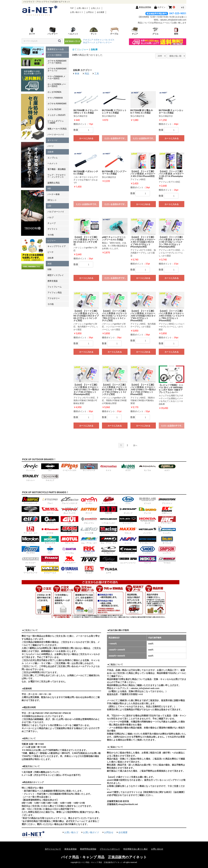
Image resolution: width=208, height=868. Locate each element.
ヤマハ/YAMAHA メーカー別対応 (56, 77)
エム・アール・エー (89, 540)
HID (49, 189)
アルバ (50, 500)
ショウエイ (147, 550)
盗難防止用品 (54, 183)
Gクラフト (50, 520)
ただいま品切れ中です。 (116, 138)
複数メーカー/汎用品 (57, 129)
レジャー (52, 241)
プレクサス (30, 550)
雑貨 (50, 264)
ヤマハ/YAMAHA (55, 98)
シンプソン (167, 550)
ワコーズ (147, 560)
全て (75, 49)
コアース (50, 510)
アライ (128, 500)
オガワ (167, 467)
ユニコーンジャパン (128, 560)
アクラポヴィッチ (30, 500)
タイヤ (32, 31)
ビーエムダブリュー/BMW (56, 122)
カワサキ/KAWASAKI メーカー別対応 (57, 62)
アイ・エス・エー (30, 530)
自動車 (51, 152)
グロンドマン (89, 520)
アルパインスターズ (69, 500)
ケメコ (108, 467)
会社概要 (101, 12)
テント (94, 31)
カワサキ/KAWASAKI (57, 104)
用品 (87, 74)
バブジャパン (30, 510)
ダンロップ (128, 510)
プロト (50, 550)
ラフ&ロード (108, 550)
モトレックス (50, 540)
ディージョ (30, 467)
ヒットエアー (128, 520)
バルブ (51, 217)
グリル (155, 31)
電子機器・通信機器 (57, 169)
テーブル (114, 31)
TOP (72, 8)
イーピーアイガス (69, 467)
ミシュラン (167, 530)
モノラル (147, 467)
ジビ (69, 520)
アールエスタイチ (128, 550)
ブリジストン (167, 500)
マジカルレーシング (108, 530)
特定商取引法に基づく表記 (135, 849)
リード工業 (89, 530)
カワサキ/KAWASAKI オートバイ (57, 70)
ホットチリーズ (89, 467)
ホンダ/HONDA (54, 92)
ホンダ (147, 520)
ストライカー (30, 560)
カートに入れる (86, 138)
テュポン (108, 560)
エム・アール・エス (108, 540)
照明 (176, 31)
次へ (135, 445)
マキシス (128, 530)
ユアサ (108, 570)
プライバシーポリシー (110, 849)
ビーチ (51, 252)
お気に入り (96, 8)
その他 (51, 235)
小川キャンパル (101, 40)
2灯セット (52, 200)
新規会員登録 (70, 849)
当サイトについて (53, 849)
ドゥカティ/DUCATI (56, 115)
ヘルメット (73, 31)
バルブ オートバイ (56, 212)
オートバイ (53, 140)
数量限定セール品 (56, 49)
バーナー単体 (54, 194)
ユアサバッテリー (104, 42)
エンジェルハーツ (108, 500)
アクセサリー (54, 298)
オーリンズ (167, 540)
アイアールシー (167, 520)
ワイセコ (167, 560)
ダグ (50, 467)
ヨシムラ (89, 570)
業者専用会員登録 (88, 849)
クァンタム (69, 550)
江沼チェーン (167, 510)
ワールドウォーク (30, 570)
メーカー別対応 (55, 55)
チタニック (50, 560)
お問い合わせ (157, 849)
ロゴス (111, 40)
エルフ (30, 520)
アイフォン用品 (55, 293)
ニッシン (128, 540)
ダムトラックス (69, 510)
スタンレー (30, 477)
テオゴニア (88, 40)
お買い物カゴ (82, 8)
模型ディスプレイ (56, 275)
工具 (97, 74)
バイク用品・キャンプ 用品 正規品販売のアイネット (104, 857)
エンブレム (53, 158)
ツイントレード (89, 560)
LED (49, 206)
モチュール (69, 540)
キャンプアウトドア (57, 246)
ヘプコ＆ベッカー (108, 520)
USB (49, 269)
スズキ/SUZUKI (54, 109)
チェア (135, 31)
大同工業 (108, 510)
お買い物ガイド (77, 12)
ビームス (147, 500)
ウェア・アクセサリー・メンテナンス (57, 176)
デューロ (147, 510)
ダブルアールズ (50, 570)
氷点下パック (89, 42)
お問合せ (90, 12)
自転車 (51, 258)
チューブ (52, 223)
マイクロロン (30, 540)
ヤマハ (69, 570)
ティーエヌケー (69, 560)
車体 (77, 74)
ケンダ (69, 530)
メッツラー (147, 530)
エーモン (89, 500)
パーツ (51, 146)
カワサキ (50, 530)
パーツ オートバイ (56, 134)
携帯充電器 (53, 281)
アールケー (89, 550)
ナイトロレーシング (147, 540)
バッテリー (53, 31)
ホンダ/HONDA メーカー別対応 (57, 85)
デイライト (53, 229)
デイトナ (89, 510)
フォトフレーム (55, 287)
